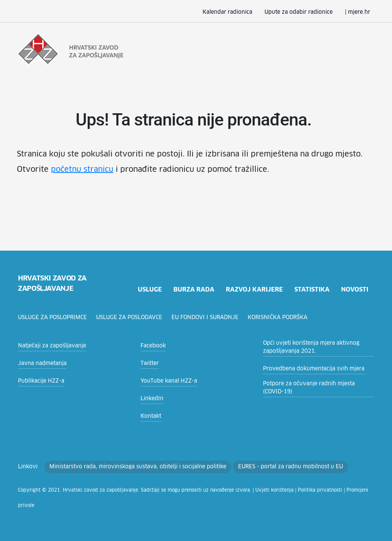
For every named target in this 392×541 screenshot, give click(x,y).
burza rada (193, 289)
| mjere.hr (359, 12)
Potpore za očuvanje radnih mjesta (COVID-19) (315, 388)
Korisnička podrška (281, 318)
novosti (354, 289)
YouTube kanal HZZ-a (167, 381)
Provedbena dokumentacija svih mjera (308, 369)
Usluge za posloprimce (53, 318)
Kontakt (149, 416)
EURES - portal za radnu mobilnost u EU (264, 467)
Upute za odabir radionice (305, 12)
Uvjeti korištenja (242, 490)
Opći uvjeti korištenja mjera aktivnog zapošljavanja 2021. (306, 347)
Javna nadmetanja (40, 363)
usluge (149, 289)
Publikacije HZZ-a (39, 381)
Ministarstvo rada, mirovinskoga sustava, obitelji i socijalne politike (125, 467)
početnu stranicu (45, 169)
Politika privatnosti (280, 490)
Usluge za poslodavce (132, 318)
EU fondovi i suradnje (209, 318)
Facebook (152, 346)
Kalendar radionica (240, 12)
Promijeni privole (319, 490)
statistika (312, 289)
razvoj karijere (254, 289)
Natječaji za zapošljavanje (49, 346)
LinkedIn (151, 399)
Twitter (148, 363)
